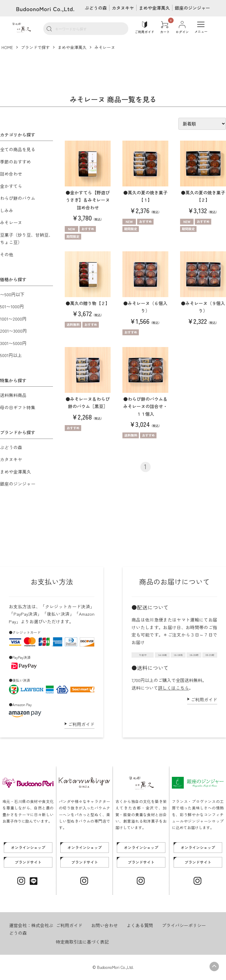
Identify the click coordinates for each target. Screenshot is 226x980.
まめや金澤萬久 (154, 8)
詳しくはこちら (173, 688)
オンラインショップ (28, 847)
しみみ (7, 210)
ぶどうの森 (96, 8)
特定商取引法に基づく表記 (82, 942)
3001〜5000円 (13, 343)
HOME (7, 47)
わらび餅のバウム (18, 198)
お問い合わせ (104, 925)
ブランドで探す (35, 47)
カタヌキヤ (123, 8)
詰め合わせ (11, 174)
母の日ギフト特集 (18, 407)
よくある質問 (140, 925)
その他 (7, 254)
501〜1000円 (12, 306)
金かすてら (11, 186)
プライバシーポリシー (184, 925)
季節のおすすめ (15, 162)
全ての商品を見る (18, 149)
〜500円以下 (12, 294)
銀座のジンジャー (192, 8)
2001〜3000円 (13, 331)
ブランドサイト (28, 862)
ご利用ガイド (81, 724)
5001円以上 (11, 355)
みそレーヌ (105, 47)
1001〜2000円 (13, 319)
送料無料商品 (13, 395)
